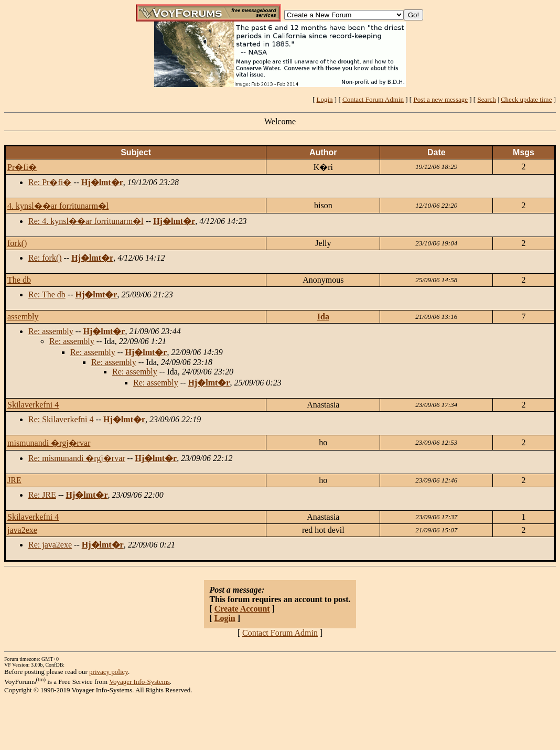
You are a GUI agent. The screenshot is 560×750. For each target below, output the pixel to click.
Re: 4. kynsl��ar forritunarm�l (86, 221)
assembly (23, 317)
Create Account (242, 609)
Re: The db (47, 294)
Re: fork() (45, 258)
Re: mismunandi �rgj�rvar (77, 458)
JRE (14, 480)
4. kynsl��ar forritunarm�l (58, 206)
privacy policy (109, 672)
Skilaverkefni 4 (33, 405)
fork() (17, 243)
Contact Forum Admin (373, 99)
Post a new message (440, 99)
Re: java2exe (50, 545)
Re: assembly (51, 331)
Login (325, 99)
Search (486, 99)
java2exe (22, 530)
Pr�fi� (22, 167)
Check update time (526, 99)
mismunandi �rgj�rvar (49, 443)
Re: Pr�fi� (50, 182)
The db (19, 280)
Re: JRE (42, 495)
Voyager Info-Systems (139, 682)
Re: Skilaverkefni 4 (61, 419)
